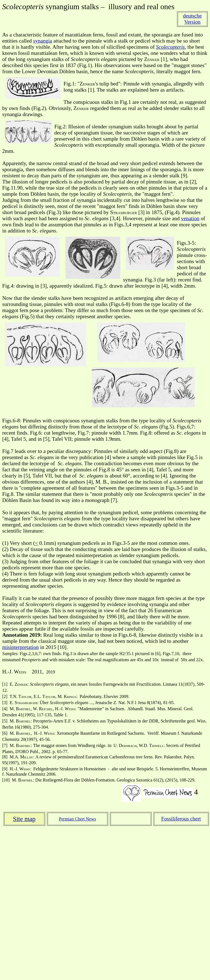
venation (190, 218)
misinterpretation (20, 647)
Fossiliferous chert (181, 819)
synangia (43, 41)
